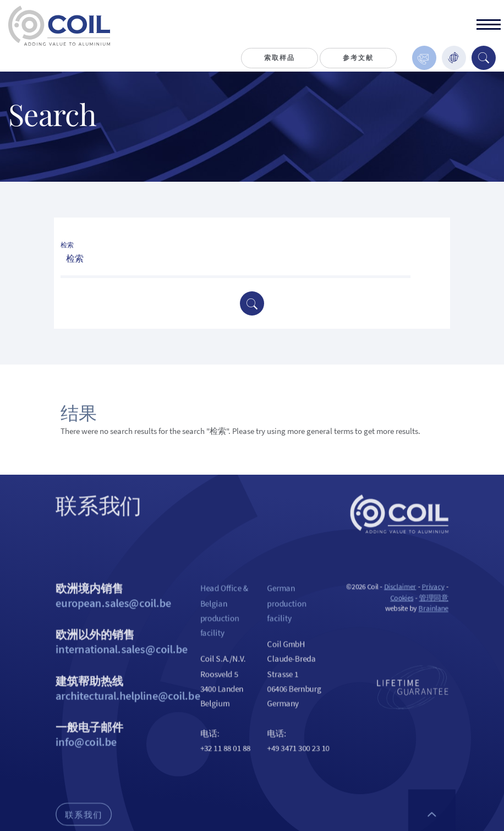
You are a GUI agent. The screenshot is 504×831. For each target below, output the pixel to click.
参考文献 (358, 58)
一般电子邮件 (117, 767)
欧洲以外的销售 (117, 666)
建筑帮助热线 (117, 716)
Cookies (415, 617)
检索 (67, 245)
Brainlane (450, 629)
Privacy (450, 605)
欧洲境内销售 (117, 615)
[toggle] (489, 26)
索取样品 (279, 58)
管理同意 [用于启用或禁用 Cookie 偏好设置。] (450, 617)
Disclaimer (414, 605)
